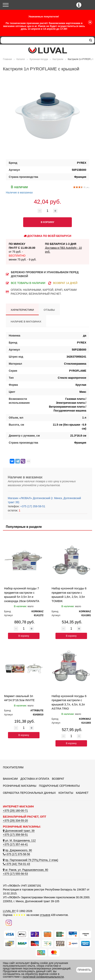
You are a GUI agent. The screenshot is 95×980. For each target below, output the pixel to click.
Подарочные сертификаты (59, 786)
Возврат (58, 779)
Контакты (66, 793)
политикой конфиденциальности (43, 977)
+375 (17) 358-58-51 (32, 506)
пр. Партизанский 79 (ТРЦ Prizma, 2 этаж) (30, 860)
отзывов (45, 915)
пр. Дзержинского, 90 (17, 850)
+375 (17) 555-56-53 (15, 874)
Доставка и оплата (35, 779)
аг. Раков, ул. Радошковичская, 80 (26, 870)
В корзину (24, 636)
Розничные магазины (20, 786)
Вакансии (10, 779)
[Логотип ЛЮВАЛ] (47, 50)
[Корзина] (89, 5)
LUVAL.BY (9, 911)
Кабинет (82, 793)
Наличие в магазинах (19, 189)
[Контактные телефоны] (79, 5)
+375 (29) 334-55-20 (15, 821)
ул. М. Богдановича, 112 (19, 840)
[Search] (44, 40)
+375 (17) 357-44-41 (15, 844)
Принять (84, 970)
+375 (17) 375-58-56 (16, 854)
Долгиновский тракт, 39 (19, 831)
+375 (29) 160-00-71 (15, 811)
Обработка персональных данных (29, 793)
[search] (91, 40)
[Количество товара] (47, 211)
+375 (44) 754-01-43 (16, 864)
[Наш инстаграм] (9, 922)
